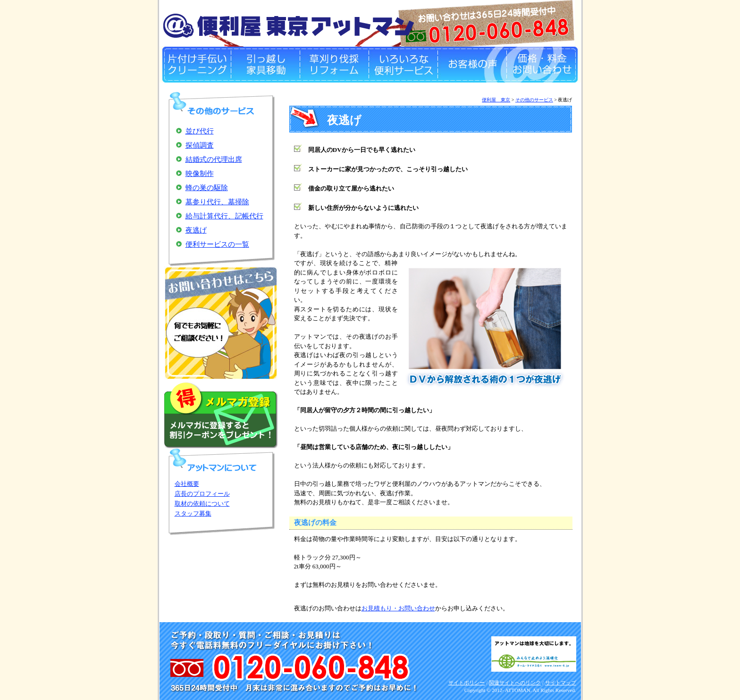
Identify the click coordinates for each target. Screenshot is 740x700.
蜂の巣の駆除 (207, 188)
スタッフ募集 (193, 513)
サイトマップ (561, 683)
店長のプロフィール (202, 494)
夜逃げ (196, 230)
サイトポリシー (467, 683)
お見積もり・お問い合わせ (398, 608)
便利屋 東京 (496, 100)
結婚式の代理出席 (214, 159)
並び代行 (200, 131)
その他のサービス (534, 100)
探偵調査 (200, 145)
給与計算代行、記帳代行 (224, 216)
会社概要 (187, 484)
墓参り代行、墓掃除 (217, 202)
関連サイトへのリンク (515, 683)
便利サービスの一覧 (217, 244)
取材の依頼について (202, 504)
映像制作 (200, 174)
